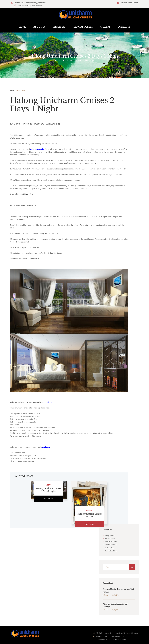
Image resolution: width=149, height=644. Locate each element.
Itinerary (59, 27)
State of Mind (110, 548)
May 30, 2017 (20, 91)
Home (23, 27)
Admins (105, 595)
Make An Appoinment (129, 3)
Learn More (49, 499)
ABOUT (49, 485)
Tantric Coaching (111, 551)
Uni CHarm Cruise (28, 194)
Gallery (105, 27)
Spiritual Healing (111, 545)
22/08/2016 (115, 595)
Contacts (124, 27)
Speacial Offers (83, 27)
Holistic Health (110, 539)
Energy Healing (110, 536)
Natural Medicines (111, 542)
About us (40, 27)
